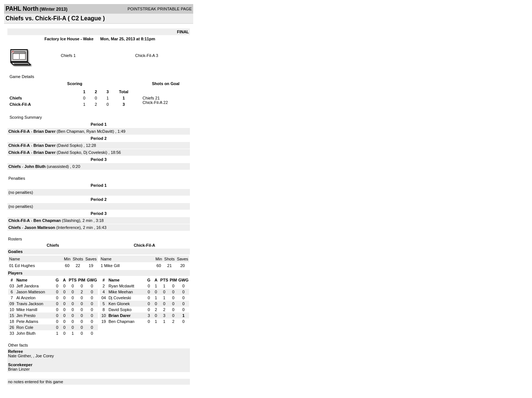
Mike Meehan (121, 292)
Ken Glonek (119, 304)
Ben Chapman (71, 131)
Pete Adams (27, 321)
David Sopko (69, 145)
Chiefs (67, 55)
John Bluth (35, 166)
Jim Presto (26, 316)
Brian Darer (45, 131)
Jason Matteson (40, 227)
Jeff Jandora (27, 286)
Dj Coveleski (95, 152)
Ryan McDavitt (100, 131)
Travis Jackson (30, 304)
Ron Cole (25, 327)
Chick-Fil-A (145, 55)
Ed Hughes (25, 266)
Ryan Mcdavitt (122, 286)
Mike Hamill (27, 310)
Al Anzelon (26, 298)
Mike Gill (112, 266)
